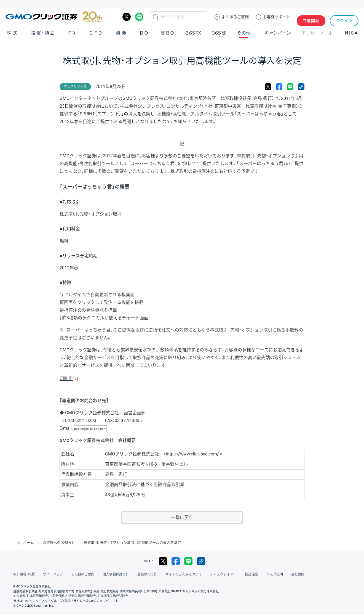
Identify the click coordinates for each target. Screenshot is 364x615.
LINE (139, 17)
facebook (279, 87)
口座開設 (311, 17)
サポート (277, 17)
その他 (244, 33)
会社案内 (298, 574)
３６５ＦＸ (193, 33)
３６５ (219, 33)
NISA (352, 33)
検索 (156, 17)
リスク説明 (275, 574)
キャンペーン (278, 33)
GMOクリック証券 (54, 17)
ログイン (344, 17)
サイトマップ (53, 574)
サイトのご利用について (184, 574)
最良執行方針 (147, 574)
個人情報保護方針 (116, 574)
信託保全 (251, 574)
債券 (122, 33)
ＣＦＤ (96, 33)
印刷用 (66, 379)
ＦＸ (72, 33)
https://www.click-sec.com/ (192, 454)
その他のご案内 (83, 574)
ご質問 (235, 17)
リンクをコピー (301, 87)
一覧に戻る (182, 517)
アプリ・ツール (317, 33)
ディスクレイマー (223, 574)
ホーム (29, 543)
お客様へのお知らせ (59, 543)
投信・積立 (43, 33)
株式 (13, 33)
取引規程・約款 (24, 574)
